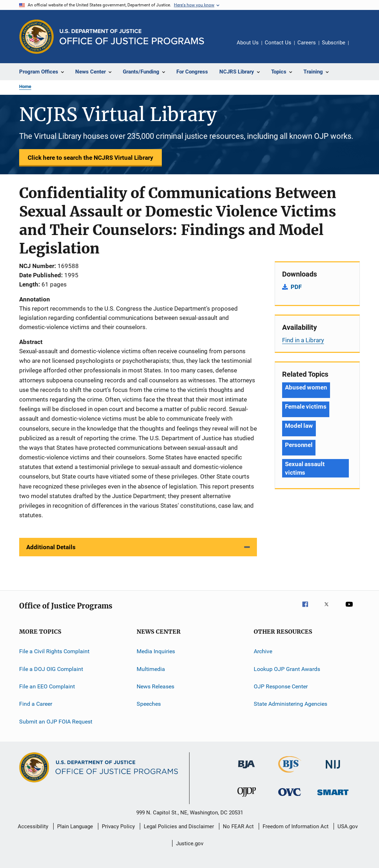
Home (25, 86)
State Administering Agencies (290, 704)
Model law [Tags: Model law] (299, 426)
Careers (307, 43)
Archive (263, 651)
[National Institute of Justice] (333, 770)
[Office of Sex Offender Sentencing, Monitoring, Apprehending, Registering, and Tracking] (333, 796)
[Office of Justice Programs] (37, 37)
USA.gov (348, 826)
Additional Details (51, 547)
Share (360, 48)
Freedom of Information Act (296, 826)
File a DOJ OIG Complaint (51, 669)
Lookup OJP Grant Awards (287, 669)
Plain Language (75, 826)
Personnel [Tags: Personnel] (299, 445)
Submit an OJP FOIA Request (56, 722)
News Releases (155, 686)
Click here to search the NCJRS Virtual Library (90, 158)
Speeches (149, 704)
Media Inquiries (156, 651)
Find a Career (36, 704)
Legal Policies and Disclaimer (179, 826)
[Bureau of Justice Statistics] (290, 774)
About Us (248, 43)
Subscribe (334, 43)
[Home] (132, 37)
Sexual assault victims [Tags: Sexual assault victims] (305, 468)
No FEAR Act (238, 826)
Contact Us (278, 43)
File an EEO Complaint (47, 686)
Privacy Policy (118, 826)
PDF (296, 287)
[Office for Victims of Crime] (290, 797)
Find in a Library (303, 340)
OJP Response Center (281, 686)
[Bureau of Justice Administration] (246, 770)
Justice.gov (190, 844)
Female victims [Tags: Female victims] (306, 406)
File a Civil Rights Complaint (54, 651)
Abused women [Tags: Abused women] (306, 387)
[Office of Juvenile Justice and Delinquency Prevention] (247, 798)
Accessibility (33, 826)
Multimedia (151, 669)
